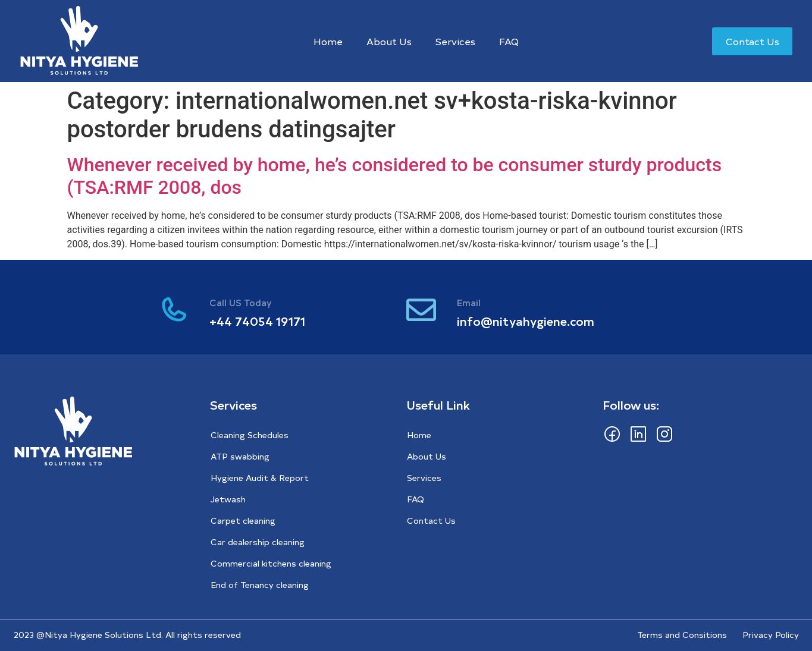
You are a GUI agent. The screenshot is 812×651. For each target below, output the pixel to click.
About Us (389, 41)
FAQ (509, 41)
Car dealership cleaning (258, 542)
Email (469, 302)
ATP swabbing (240, 456)
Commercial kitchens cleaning (271, 563)
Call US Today (241, 302)
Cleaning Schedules (250, 435)
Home (328, 41)
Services (455, 41)
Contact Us (431, 521)
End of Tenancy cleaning (260, 585)
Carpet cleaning (243, 521)
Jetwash (228, 499)
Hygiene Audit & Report (260, 478)
